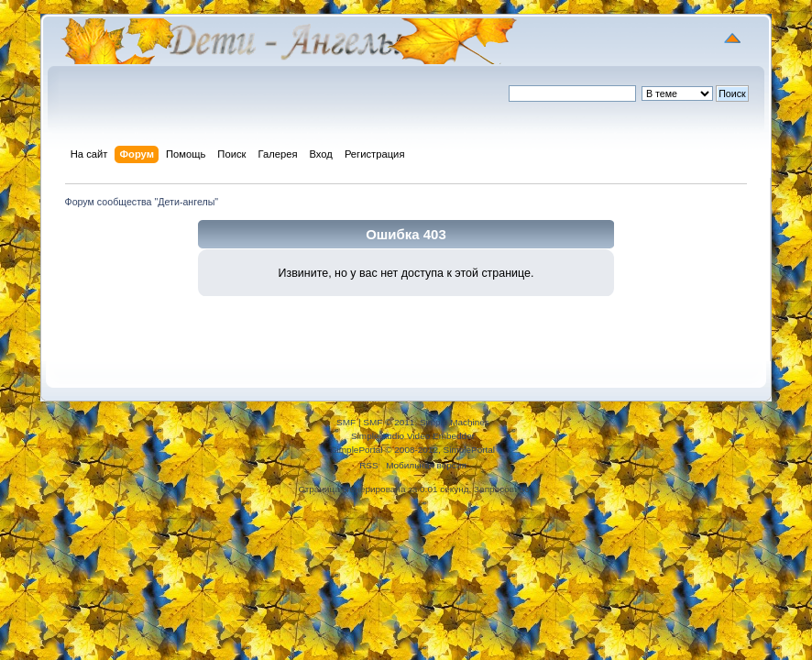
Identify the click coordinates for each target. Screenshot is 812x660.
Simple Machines (455, 422)
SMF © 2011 (389, 422)
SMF (346, 422)
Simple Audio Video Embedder (413, 436)
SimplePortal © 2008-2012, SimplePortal (413, 450)
